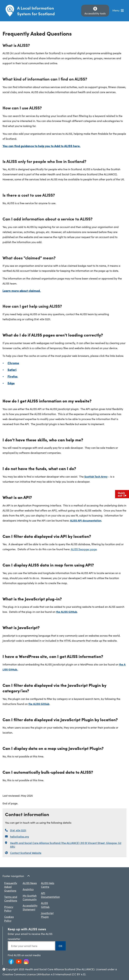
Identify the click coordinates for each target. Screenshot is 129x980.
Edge (11, 383)
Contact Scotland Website (26, 853)
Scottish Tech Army (96, 476)
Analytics (28, 889)
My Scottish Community (30, 897)
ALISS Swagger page (84, 549)
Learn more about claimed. (22, 291)
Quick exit (122, 494)
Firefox (13, 376)
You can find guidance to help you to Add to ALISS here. (41, 146)
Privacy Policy (9, 909)
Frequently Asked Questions (11, 887)
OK (60, 946)
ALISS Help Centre (48, 885)
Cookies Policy (9, 918)
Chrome (13, 363)
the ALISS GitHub (67, 612)
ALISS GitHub (45, 905)
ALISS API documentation (86, 520)
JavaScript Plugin (47, 915)
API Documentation (50, 895)
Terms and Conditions (11, 898)
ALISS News (30, 883)
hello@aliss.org (19, 836)
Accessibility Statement (30, 907)
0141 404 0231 (18, 830)
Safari (12, 370)
